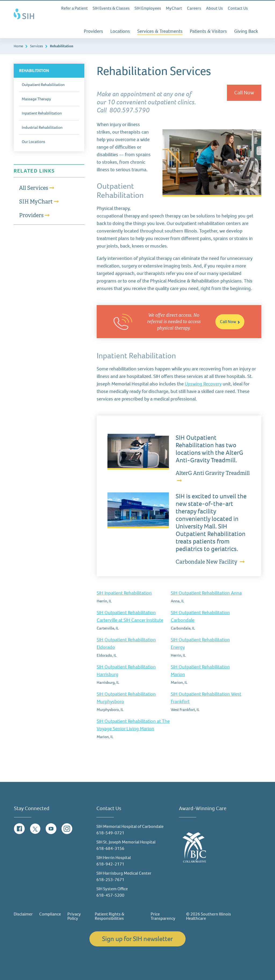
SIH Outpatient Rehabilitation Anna (206, 593)
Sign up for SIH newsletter (137, 939)
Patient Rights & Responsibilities (110, 916)
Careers (194, 8)
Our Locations (33, 142)
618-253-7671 (110, 880)
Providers (93, 31)
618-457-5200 (110, 895)
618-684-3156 (110, 848)
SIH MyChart (36, 202)
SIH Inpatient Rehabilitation (124, 593)
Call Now (230, 322)
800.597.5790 (129, 110)
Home (18, 46)
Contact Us (238, 8)
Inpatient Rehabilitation (42, 113)
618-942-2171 (110, 864)
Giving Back (246, 31)
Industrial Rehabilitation (42, 127)
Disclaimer (23, 914)
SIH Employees (148, 8)
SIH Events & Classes (111, 8)
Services (37, 46)
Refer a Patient (75, 8)
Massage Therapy (36, 99)
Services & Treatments (160, 31)
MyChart (174, 8)
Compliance (50, 914)
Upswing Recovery (203, 384)
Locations (120, 31)
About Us (214, 8)
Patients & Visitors (208, 31)
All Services (34, 188)
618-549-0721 (110, 833)
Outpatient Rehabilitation (43, 85)
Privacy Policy (74, 916)
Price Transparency (163, 916)
